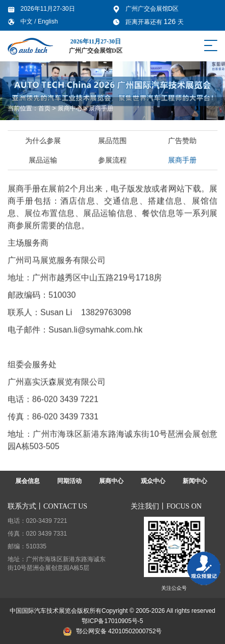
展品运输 (44, 160)
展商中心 (70, 108)
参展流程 (114, 160)
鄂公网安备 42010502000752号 (113, 631)
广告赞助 (183, 141)
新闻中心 (195, 481)
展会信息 (28, 481)
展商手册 (101, 108)
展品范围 (114, 141)
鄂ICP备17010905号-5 (112, 621)
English (48, 21)
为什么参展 (44, 141)
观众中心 (153, 481)
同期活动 (69, 481)
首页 (44, 108)
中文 (27, 21)
